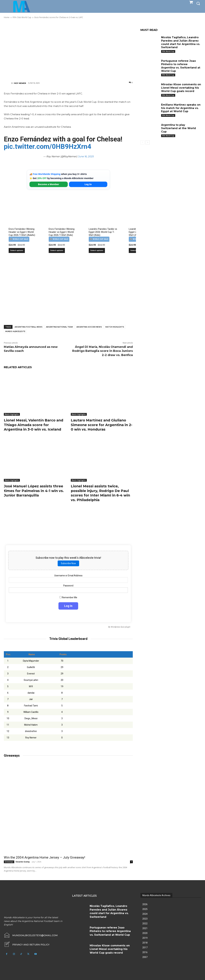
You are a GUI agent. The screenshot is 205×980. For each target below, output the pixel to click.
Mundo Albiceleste (15, 331)
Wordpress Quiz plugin (120, 627)
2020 (145, 933)
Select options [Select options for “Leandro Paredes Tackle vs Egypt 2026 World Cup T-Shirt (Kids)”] (97, 250)
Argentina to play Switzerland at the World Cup (179, 128)
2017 (145, 948)
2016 (145, 952)
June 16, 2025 (86, 156)
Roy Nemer (20, 83)
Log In (88, 184)
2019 (145, 938)
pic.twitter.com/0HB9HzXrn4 (47, 146)
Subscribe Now (68, 563)
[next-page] (148, 142)
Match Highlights (115, 327)
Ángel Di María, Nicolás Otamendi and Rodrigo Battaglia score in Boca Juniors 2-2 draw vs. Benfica (102, 351)
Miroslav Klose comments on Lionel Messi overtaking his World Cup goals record (181, 88)
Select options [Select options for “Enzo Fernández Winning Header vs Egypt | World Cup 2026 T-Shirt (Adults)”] (17, 250)
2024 (145, 914)
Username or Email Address (68, 576)
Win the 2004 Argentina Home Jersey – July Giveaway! (44, 857)
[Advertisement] (68, 50)
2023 (145, 919)
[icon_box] (27, 945)
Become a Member (49, 184)
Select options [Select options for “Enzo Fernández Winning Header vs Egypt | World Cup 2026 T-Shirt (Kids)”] (57, 250)
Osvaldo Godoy (23, 862)
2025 (145, 909)
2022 (145, 924)
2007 (145, 957)
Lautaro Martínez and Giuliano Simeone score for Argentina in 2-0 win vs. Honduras (100, 425)
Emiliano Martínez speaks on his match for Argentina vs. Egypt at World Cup (181, 108)
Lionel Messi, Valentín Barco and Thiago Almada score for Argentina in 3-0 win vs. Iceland (34, 425)
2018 (145, 943)
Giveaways (9, 862)
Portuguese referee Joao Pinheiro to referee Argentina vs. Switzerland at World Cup (110, 931)
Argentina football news (29, 327)
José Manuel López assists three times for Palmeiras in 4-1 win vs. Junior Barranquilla (34, 491)
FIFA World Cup (168, 51)
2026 (145, 904)
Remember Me (68, 597)
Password (68, 586)
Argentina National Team (59, 327)
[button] (198, 3)
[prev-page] (142, 142)
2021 (145, 928)
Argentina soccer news (89, 327)
